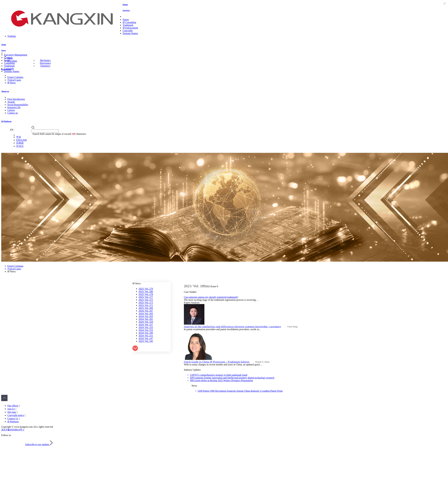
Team (4, 45)
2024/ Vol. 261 (146, 319)
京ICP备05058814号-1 (13, 430)
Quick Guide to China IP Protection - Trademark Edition (217, 362)
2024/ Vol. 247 (146, 338)
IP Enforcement (130, 28)
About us (5, 91)
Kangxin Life (14, 107)
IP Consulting (129, 22)
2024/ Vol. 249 (146, 333)
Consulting (9, 63)
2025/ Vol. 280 (146, 291)
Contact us (13, 113)
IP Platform (6, 121)
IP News (11, 83)
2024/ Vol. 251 (146, 336)
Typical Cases (14, 80)
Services (126, 10)
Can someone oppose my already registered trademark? (211, 297)
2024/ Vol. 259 (146, 322)
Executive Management (16, 55)
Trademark (128, 25)
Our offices (13, 406)
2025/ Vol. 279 (146, 289)
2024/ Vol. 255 (146, 327)
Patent (126, 20)
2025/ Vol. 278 (146, 294)
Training (12, 36)
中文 (19, 137)
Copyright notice (16, 415)
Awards (11, 102)
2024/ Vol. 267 (146, 311)
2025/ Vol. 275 (146, 300)
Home (125, 5)
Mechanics (45, 60)
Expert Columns (15, 77)
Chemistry (45, 66)
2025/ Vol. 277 (146, 297)
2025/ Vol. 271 (146, 305)
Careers (11, 110)
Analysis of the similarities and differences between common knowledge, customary (233, 327)
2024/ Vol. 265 (146, 314)
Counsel (8, 58)
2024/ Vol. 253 (146, 330)
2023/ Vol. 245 (146, 341)
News (4, 50)
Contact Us (13, 418)
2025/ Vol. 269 (146, 308)
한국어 (20, 146)
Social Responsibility (18, 105)
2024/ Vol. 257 (146, 325)
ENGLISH (21, 140)
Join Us (11, 409)
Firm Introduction (16, 99)
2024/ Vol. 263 (146, 316)
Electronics (45, 63)
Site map (12, 412)
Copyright (128, 31)
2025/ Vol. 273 (146, 302)
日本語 (20, 143)
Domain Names (130, 33)
